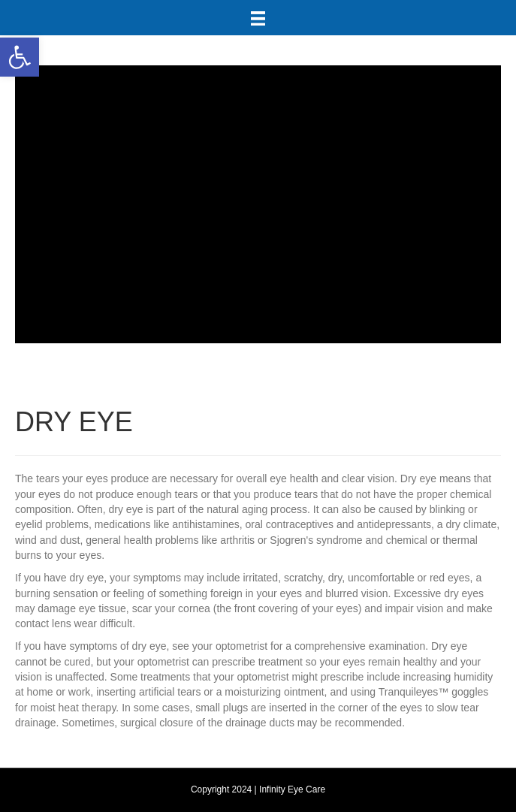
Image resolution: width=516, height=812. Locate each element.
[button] (20, 57)
